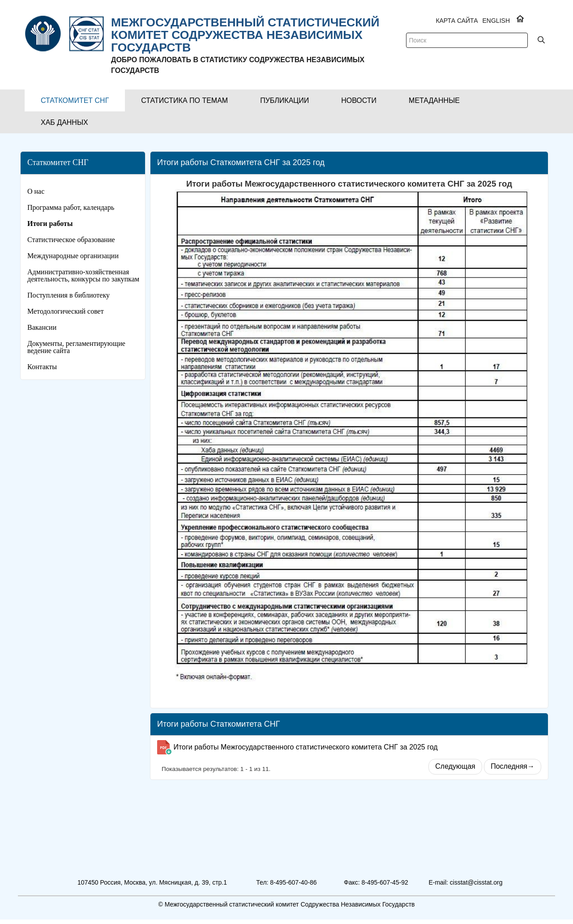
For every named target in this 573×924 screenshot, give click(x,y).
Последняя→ (513, 766)
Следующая (455, 766)
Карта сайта (457, 21)
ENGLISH (496, 21)
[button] (75, 100)
